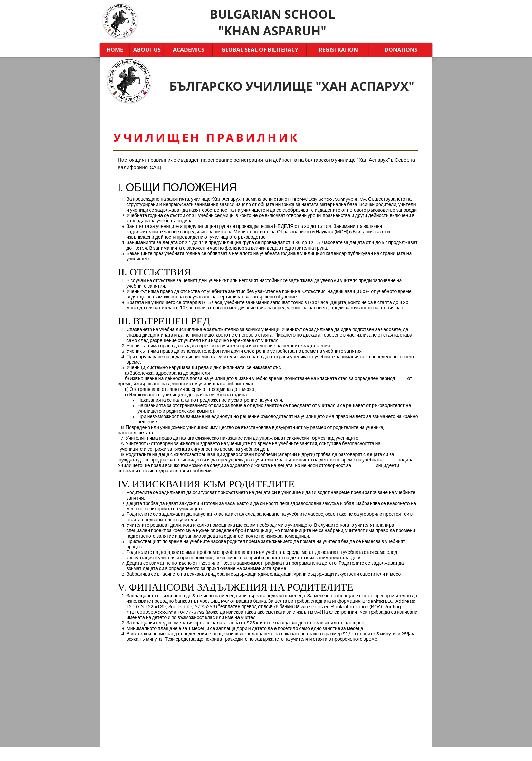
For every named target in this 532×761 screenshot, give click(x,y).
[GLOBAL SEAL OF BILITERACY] (260, 50)
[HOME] (115, 50)
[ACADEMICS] (188, 50)
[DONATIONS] (401, 50)
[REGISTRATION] (338, 50)
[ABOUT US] (147, 50)
